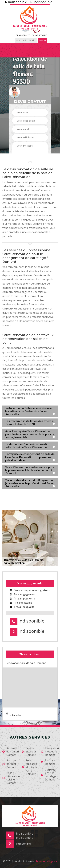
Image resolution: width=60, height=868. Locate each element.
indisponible (16, 2)
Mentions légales (46, 861)
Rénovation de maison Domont (11, 751)
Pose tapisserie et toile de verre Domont (30, 767)
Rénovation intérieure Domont (50, 751)
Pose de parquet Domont (9, 764)
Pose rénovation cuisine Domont (11, 778)
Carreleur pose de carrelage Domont (49, 775)
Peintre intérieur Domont (29, 751)
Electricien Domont (49, 762)
